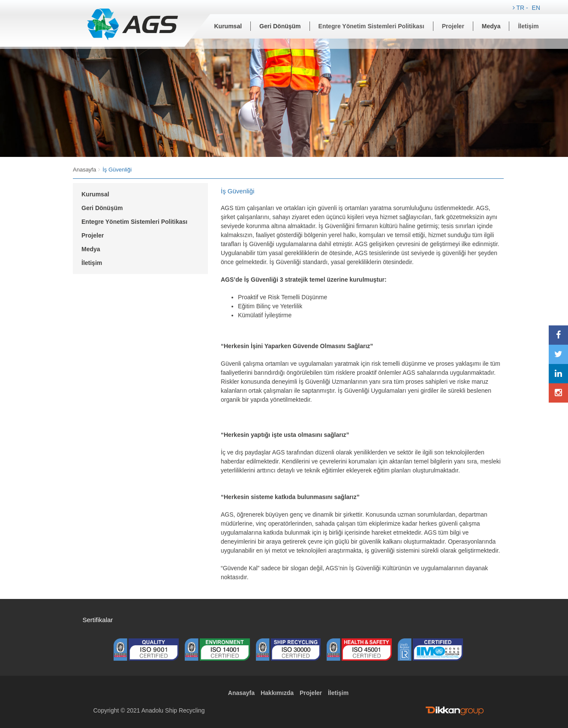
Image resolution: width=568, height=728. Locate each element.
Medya (491, 26)
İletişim (528, 26)
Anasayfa (84, 170)
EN (536, 8)
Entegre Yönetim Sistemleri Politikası (371, 26)
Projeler (453, 26)
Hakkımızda (277, 693)
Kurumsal (228, 26)
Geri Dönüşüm (280, 26)
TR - (521, 8)
